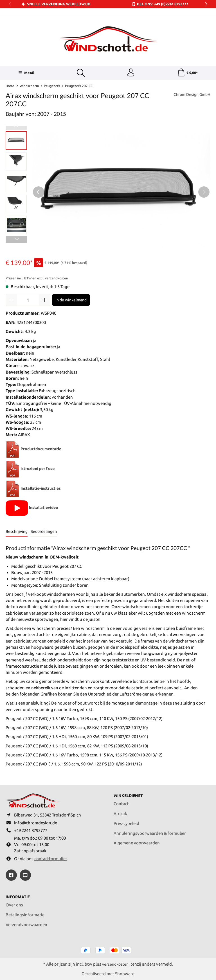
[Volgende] (204, 192)
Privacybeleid (126, 822)
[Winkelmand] (187, 73)
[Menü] (26, 73)
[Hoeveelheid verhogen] (44, 301)
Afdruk (120, 812)
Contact (121, 802)
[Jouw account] (131, 73)
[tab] (17, 532)
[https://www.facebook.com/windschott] (11, 875)
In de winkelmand (71, 301)
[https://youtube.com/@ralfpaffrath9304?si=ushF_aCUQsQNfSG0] (25, 875)
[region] (108, 192)
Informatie (19, 897)
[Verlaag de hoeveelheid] (12, 301)
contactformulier (51, 858)
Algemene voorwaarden (137, 841)
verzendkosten (115, 964)
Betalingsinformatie (25, 914)
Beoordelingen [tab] (44, 532)
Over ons (14, 905)
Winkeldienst (129, 794)
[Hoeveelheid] (28, 301)
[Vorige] (39, 192)
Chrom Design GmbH (190, 95)
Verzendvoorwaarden (26, 924)
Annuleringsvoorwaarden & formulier (150, 832)
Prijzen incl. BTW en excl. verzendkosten (37, 279)
